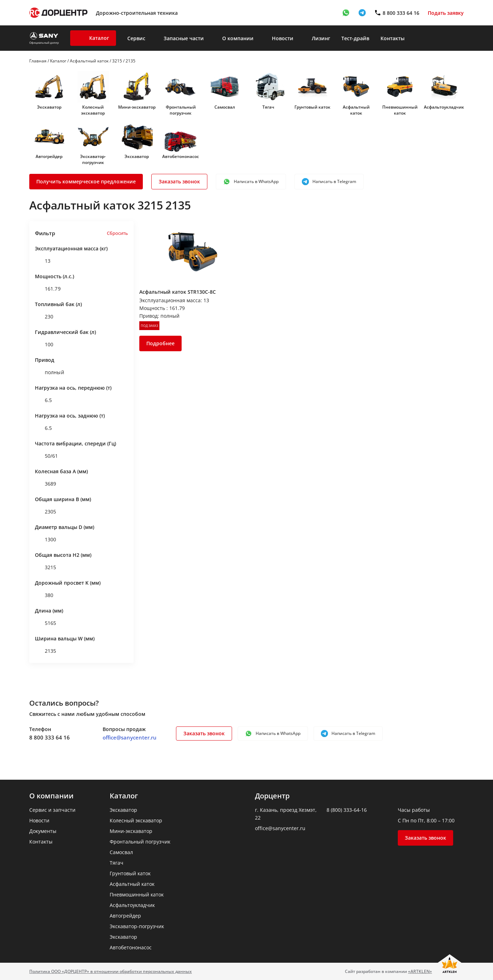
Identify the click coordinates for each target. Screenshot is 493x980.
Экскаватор (49, 107)
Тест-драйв (355, 38)
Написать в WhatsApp (251, 182)
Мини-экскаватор (137, 107)
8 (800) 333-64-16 (347, 810)
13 (43, 261)
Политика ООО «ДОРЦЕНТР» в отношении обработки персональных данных (111, 971)
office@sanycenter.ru (130, 737)
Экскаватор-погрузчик (93, 159)
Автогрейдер (49, 156)
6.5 (43, 400)
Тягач (268, 107)
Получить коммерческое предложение (86, 181)
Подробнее (160, 343)
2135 (45, 651)
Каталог (99, 38)
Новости (283, 38)
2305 (45, 512)
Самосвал (225, 107)
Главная (38, 61)
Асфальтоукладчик (444, 107)
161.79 (48, 289)
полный (50, 372)
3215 (117, 61)
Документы (43, 831)
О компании (238, 38)
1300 (45, 540)
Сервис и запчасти (52, 810)
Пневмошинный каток (400, 110)
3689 (45, 484)
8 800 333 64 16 (50, 737)
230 (44, 317)
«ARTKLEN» (420, 971)
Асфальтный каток (89, 61)
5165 (45, 623)
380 (44, 595)
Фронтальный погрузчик (181, 110)
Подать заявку (446, 13)
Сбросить (117, 233)
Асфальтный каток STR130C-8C (178, 292)
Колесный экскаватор (93, 110)
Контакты (392, 38)
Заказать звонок (179, 181)
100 (44, 345)
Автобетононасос (181, 156)
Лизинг (321, 38)
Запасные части (184, 38)
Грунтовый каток (312, 107)
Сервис (136, 38)
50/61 (47, 456)
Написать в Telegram (329, 182)
